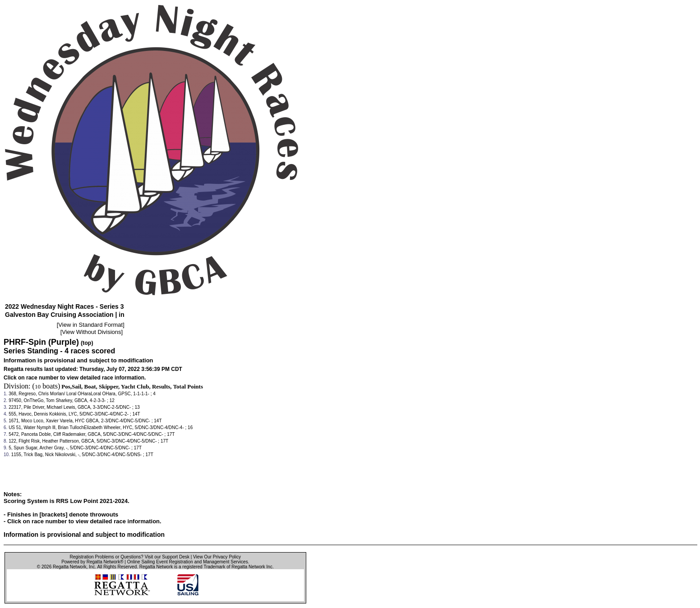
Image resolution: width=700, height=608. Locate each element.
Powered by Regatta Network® (92, 562)
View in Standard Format (90, 325)
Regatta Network (69, 567)
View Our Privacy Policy (217, 557)
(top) (87, 343)
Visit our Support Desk (167, 557)
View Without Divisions (91, 332)
